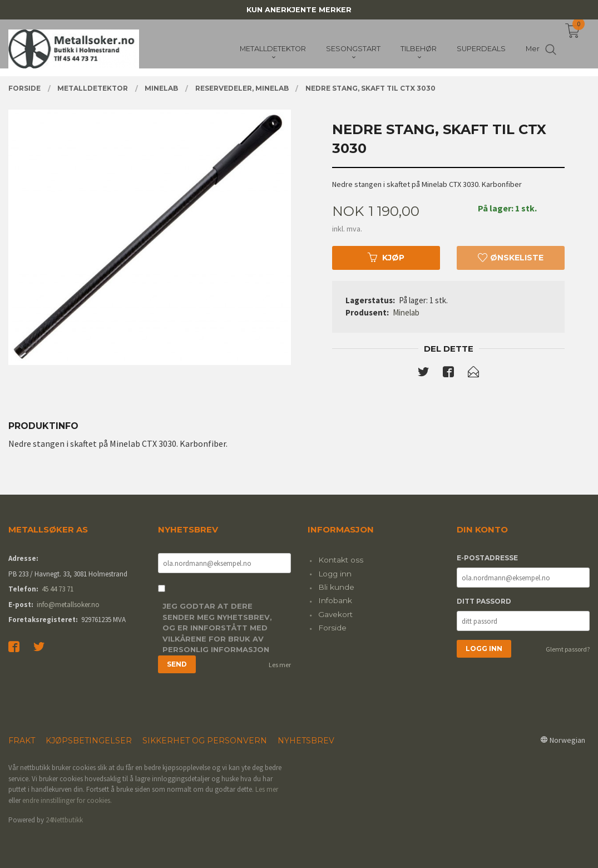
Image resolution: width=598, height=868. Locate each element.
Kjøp (386, 258)
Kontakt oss (341, 560)
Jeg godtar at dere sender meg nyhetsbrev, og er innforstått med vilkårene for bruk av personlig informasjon (217, 628)
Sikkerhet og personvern (205, 741)
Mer (533, 50)
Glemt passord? (568, 649)
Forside (332, 628)
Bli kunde (336, 587)
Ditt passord (484, 601)
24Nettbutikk (64, 820)
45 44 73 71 (58, 589)
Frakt (22, 741)
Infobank (335, 600)
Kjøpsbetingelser (89, 741)
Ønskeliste (511, 258)
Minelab (406, 312)
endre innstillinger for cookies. (67, 800)
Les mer (280, 665)
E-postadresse (487, 558)
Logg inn (335, 574)
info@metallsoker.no (68, 605)
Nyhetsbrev (306, 741)
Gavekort (335, 614)
